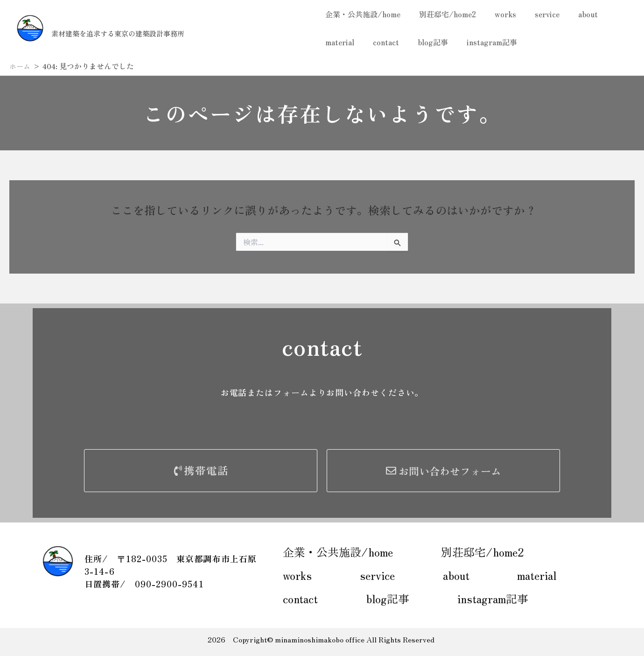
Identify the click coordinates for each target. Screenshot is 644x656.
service (534, 14)
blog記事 (423, 42)
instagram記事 (479, 42)
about (571, 14)
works (496, 14)
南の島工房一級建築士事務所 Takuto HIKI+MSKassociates (179, 23)
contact (380, 42)
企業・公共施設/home (361, 14)
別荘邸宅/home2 (442, 14)
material (338, 42)
